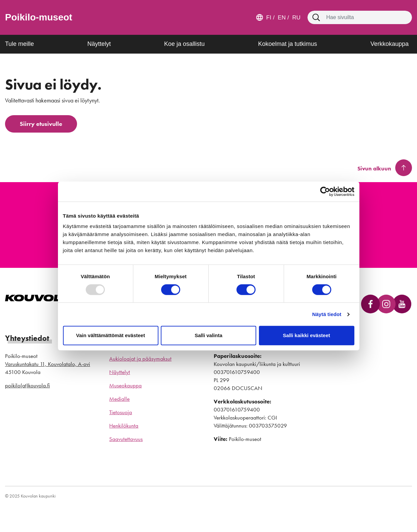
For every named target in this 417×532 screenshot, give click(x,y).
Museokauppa (125, 385)
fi (269, 18)
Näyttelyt (99, 44)
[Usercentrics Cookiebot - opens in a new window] (325, 192)
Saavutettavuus (126, 439)
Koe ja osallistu (184, 44)
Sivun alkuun (374, 168)
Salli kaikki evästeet (307, 335)
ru (296, 18)
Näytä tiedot (327, 314)
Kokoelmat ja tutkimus (287, 44)
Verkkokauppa (390, 44)
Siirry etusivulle (41, 124)
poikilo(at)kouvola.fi (27, 385)
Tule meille (19, 44)
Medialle (119, 399)
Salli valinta (208, 335)
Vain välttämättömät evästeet (111, 335)
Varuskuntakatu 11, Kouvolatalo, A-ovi (48, 364)
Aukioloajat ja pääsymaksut (140, 359)
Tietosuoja (121, 412)
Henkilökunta (124, 426)
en (281, 18)
